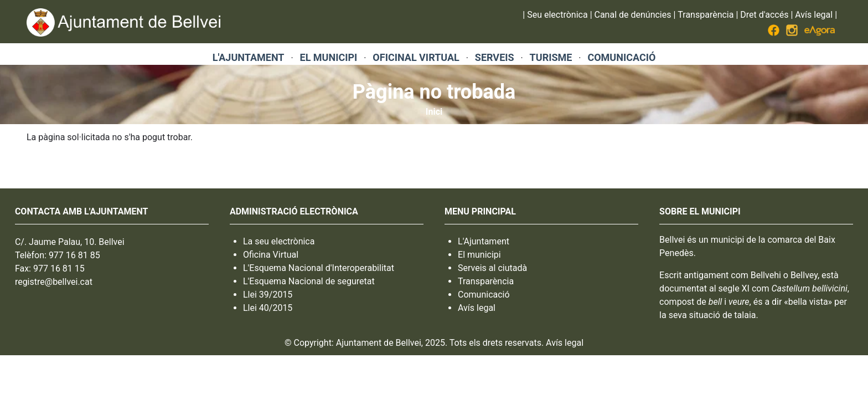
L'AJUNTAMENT (249, 57)
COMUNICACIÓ (621, 57)
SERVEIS (495, 57)
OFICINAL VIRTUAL (416, 57)
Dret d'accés (764, 15)
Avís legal (814, 15)
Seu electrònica (557, 15)
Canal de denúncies (633, 15)
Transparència (706, 15)
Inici (434, 112)
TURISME (551, 57)
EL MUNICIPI (329, 57)
